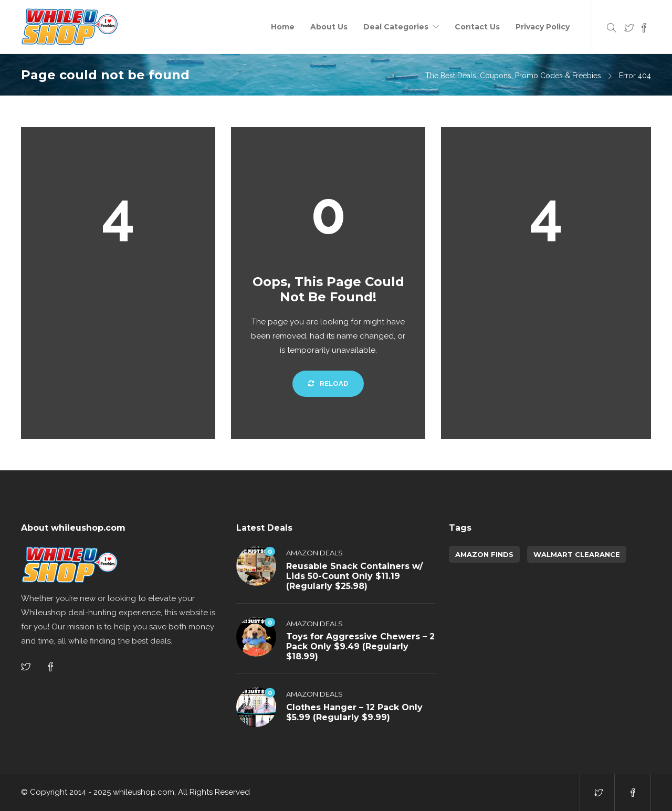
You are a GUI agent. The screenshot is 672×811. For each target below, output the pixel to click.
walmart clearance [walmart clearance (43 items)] (577, 554)
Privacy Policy (543, 27)
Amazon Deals (314, 553)
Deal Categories (396, 27)
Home (283, 27)
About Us (329, 27)
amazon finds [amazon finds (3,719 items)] (484, 554)
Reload (328, 383)
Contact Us (477, 27)
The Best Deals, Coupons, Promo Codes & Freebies (513, 76)
